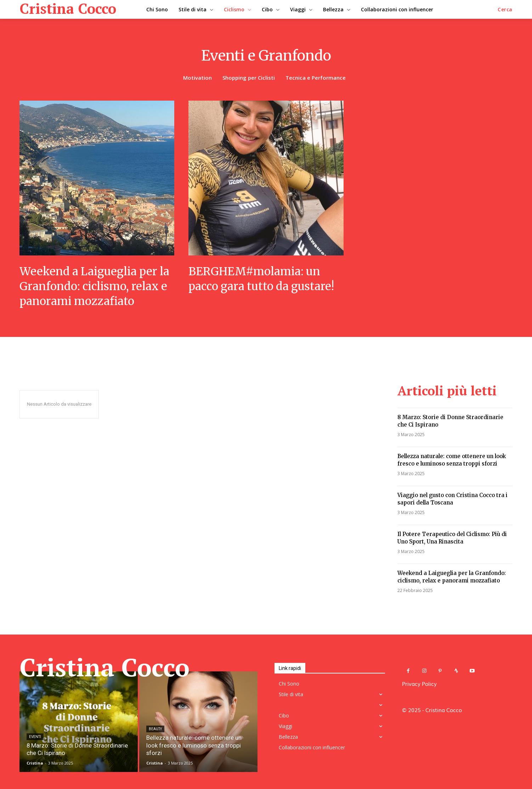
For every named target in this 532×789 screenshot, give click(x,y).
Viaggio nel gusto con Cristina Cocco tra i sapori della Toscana (452, 499)
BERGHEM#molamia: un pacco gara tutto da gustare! (264, 279)
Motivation (197, 78)
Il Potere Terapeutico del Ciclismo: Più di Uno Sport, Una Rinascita (452, 538)
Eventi (35, 737)
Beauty (155, 737)
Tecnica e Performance (316, 78)
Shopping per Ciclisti (249, 78)
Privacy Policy (419, 683)
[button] (505, 10)
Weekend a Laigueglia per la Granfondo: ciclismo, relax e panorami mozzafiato (97, 286)
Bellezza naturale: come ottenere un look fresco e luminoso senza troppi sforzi (452, 460)
